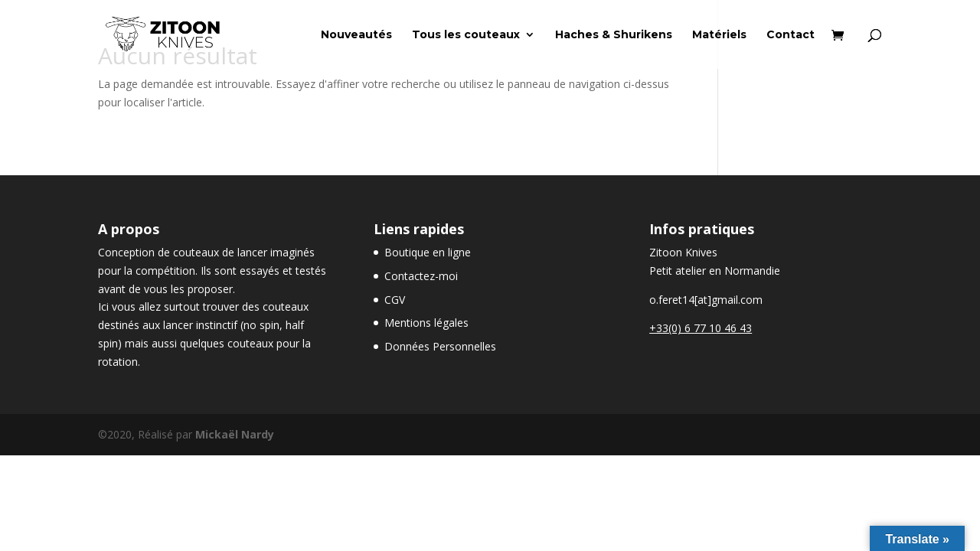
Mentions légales (426, 323)
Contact (791, 35)
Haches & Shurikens (614, 35)
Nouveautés (356, 35)
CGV (395, 300)
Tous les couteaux (466, 35)
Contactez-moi (421, 276)
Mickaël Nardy (235, 434)
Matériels (719, 35)
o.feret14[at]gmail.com (706, 300)
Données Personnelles (440, 346)
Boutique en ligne (428, 252)
